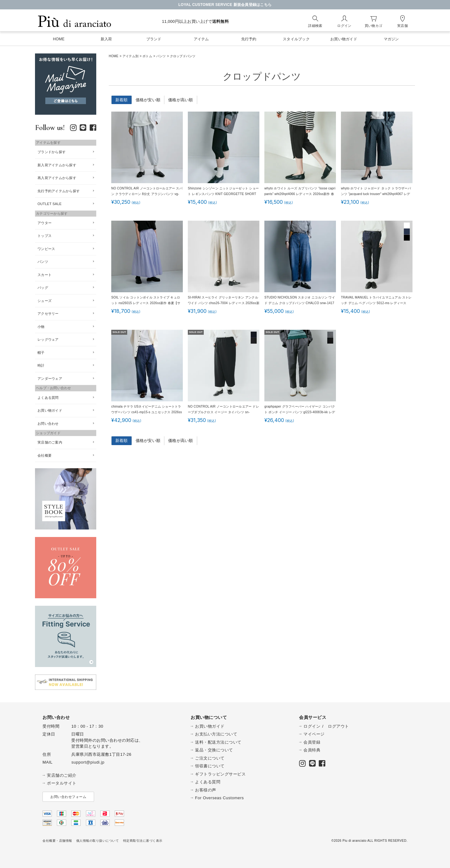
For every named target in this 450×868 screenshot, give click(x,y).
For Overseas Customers (219, 798)
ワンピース (46, 249)
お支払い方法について (216, 734)
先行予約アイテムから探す (59, 191)
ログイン (312, 726)
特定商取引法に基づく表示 (143, 841)
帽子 (41, 353)
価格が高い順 (181, 100)
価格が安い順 (148, 100)
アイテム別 (130, 56)
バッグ (43, 288)
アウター (45, 223)
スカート (45, 275)
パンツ (161, 56)
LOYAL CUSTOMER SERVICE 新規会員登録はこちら (225, 5)
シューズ (45, 301)
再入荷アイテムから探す (57, 178)
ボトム (147, 56)
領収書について (210, 766)
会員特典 (312, 750)
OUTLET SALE (50, 204)
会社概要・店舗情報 (57, 841)
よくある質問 (48, 398)
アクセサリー (48, 314)
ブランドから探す (52, 152)
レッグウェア (48, 339)
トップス (45, 236)
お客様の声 (206, 790)
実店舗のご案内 (50, 442)
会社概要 (45, 455)
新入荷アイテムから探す (57, 165)
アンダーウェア (50, 379)
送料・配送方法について (218, 742)
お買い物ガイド (50, 410)
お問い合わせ (48, 424)
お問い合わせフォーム (68, 797)
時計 (41, 365)
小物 (41, 327)
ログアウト (338, 726)
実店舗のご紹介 (62, 775)
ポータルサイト (62, 783)
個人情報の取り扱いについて (98, 841)
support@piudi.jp (88, 762)
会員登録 (312, 742)
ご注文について (210, 758)
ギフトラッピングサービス (220, 774)
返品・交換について (214, 750)
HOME (114, 56)
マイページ (314, 734)
